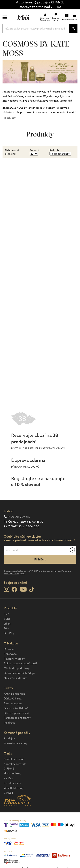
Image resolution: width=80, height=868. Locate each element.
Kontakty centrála (15, 764)
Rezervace (10, 654)
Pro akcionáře (12, 783)
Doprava (9, 649)
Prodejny (9, 738)
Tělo (6, 629)
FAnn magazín (13, 703)
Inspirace (9, 723)
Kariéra (8, 778)
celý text (11, 118)
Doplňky (9, 633)
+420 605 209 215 (19, 517)
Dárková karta (13, 699)
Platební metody (14, 659)
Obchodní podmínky (17, 668)
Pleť (6, 614)
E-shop (9, 511)
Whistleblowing (14, 788)
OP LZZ (9, 793)
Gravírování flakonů (16, 708)
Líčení (7, 624)
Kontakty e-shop (14, 759)
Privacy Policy (61, 571)
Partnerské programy (17, 718)
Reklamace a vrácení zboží (20, 663)
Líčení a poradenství (16, 713)
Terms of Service (11, 574)
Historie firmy (12, 774)
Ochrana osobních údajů (19, 673)
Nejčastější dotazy (15, 678)
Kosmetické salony (16, 743)
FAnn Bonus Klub (15, 694)
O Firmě (9, 769)
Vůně (7, 619)
